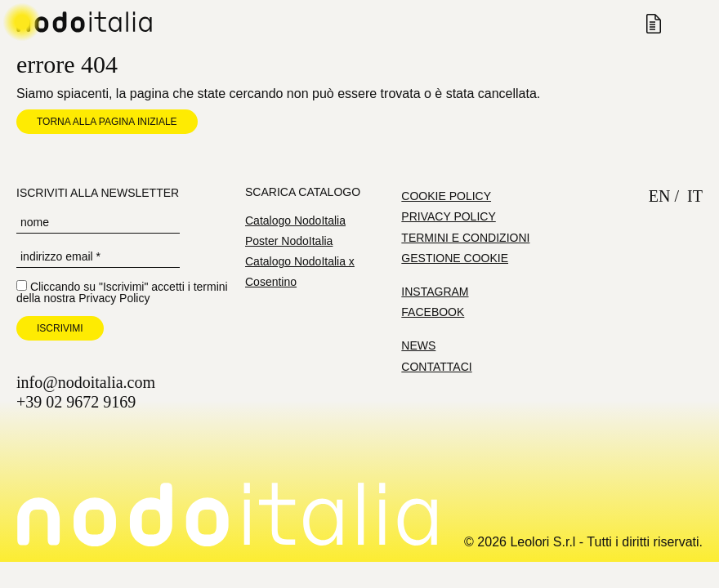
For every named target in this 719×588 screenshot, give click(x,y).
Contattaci (436, 367)
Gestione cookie (455, 258)
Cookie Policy (446, 196)
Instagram (435, 292)
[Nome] (98, 223)
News (418, 345)
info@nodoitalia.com (86, 382)
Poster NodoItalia (289, 241)
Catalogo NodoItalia (295, 220)
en (660, 196)
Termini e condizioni (465, 238)
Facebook (433, 312)
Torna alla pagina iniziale (107, 122)
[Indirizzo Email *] (98, 257)
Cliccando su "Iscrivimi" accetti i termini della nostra (122, 292)
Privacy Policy (114, 298)
